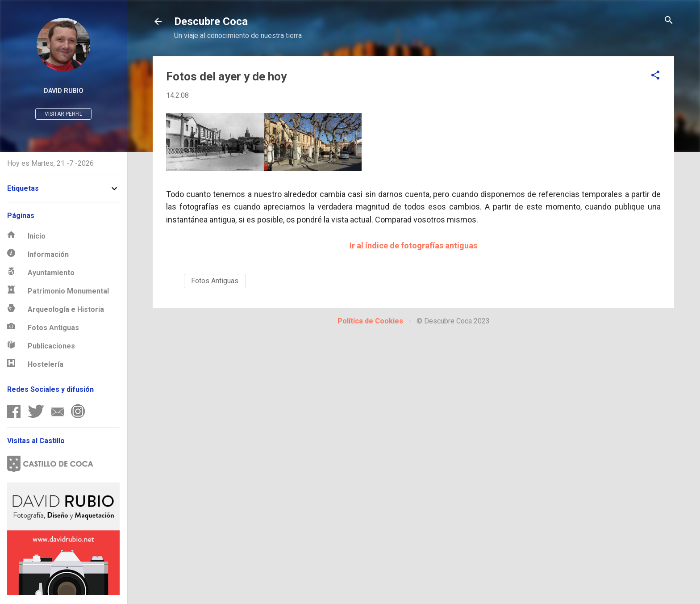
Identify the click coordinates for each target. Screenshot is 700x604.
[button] (655, 76)
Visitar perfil (63, 114)
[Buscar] (669, 21)
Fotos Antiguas (215, 281)
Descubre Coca (211, 21)
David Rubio (64, 91)
